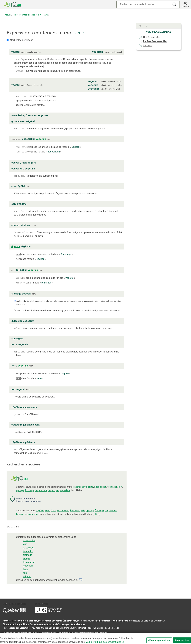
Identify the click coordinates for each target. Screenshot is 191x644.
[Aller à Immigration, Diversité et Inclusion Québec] (14, 612)
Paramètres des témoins (95, 633)
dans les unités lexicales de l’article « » (54, 147)
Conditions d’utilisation (69, 633)
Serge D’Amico (37, 624)
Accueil (8, 15)
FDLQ (97, 514)
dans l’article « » (44, 152)
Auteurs (7, 621)
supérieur (65, 490)
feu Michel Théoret (85, 628)
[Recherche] (143, 4)
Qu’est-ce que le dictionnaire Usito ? (21, 633)
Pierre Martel (45, 621)
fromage (29, 490)
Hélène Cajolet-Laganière (25, 621)
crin (120, 487)
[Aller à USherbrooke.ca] (48, 612)
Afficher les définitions (21, 40)
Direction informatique (58, 624)
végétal (77, 487)
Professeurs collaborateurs (17, 628)
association (100, 487)
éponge (20, 490)
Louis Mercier (103, 621)
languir (51, 490)
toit (57, 490)
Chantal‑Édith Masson (65, 621)
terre (84, 487)
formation (112, 487)
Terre (91, 487)
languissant (41, 490)
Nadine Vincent (120, 621)
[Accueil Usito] (9, 4)
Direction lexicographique (16, 624)
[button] (185, 4)
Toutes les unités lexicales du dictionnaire (30, 15)
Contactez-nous (48, 633)
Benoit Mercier (78, 624)
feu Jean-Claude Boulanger (45, 628)
